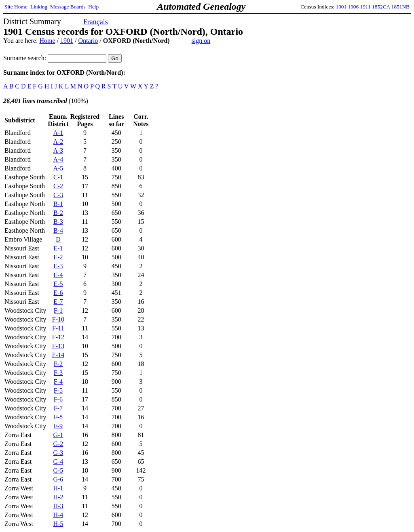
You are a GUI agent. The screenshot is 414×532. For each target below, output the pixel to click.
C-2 (58, 186)
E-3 (58, 266)
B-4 (58, 230)
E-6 (58, 293)
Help (93, 7)
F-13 (58, 346)
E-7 (58, 302)
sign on (201, 41)
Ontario (88, 41)
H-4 (58, 515)
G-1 (58, 435)
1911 (365, 7)
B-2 (58, 213)
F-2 (58, 364)
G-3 (58, 453)
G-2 (58, 444)
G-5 (58, 470)
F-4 (58, 382)
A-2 (58, 142)
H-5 (58, 524)
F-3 (58, 373)
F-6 (58, 399)
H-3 (58, 506)
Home (47, 41)
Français (96, 22)
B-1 (58, 204)
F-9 (58, 426)
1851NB (400, 7)
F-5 (58, 390)
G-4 (58, 462)
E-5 (58, 284)
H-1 (58, 488)
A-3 (58, 150)
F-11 (58, 328)
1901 (341, 7)
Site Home (16, 7)
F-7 (58, 408)
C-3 (58, 195)
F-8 (58, 417)
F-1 (58, 310)
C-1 (58, 177)
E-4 (58, 275)
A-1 (58, 133)
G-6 (58, 479)
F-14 (58, 355)
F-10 (58, 319)
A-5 (58, 168)
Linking (39, 7)
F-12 (58, 337)
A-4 (58, 159)
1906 (354, 7)
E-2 (58, 257)
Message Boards (68, 7)
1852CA (381, 7)
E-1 (58, 248)
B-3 (58, 222)
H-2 (58, 497)
